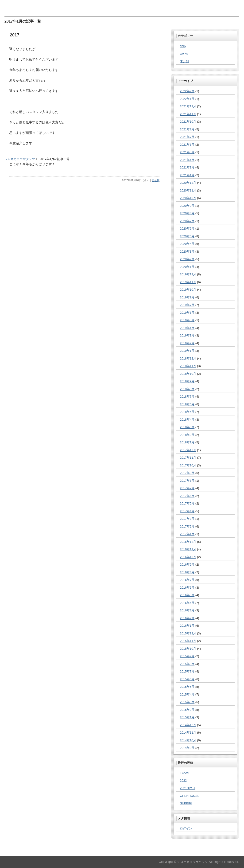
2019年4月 (187, 328)
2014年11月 (188, 733)
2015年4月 (187, 694)
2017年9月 (187, 473)
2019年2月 (187, 343)
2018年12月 (188, 358)
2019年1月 (187, 351)
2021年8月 (187, 129)
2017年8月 (187, 481)
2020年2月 (187, 259)
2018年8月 (187, 389)
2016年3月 (187, 610)
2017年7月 (187, 488)
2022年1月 (187, 99)
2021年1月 (187, 175)
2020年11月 (188, 190)
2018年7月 (187, 397)
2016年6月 (187, 588)
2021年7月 (187, 137)
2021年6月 (187, 145)
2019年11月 (188, 282)
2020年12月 (188, 183)
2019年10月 (188, 290)
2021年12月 (188, 106)
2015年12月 (188, 633)
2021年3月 (187, 167)
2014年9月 (187, 748)
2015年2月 (187, 710)
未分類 (156, 180)
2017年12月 (188, 450)
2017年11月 (188, 458)
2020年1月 (187, 267)
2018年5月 (187, 412)
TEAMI (185, 773)
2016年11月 (188, 549)
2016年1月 (187, 626)
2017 (15, 35)
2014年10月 (188, 740)
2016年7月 (187, 580)
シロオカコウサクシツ (20, 159)
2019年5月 (187, 320)
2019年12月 (188, 274)
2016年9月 (187, 565)
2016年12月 (188, 542)
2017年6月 (187, 496)
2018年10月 (188, 374)
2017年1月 (187, 534)
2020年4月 (187, 244)
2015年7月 (187, 671)
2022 (183, 780)
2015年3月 (187, 702)
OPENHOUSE (190, 796)
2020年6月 (187, 229)
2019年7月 (187, 305)
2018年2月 (187, 435)
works (184, 53)
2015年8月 (187, 664)
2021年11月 (188, 114)
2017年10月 (188, 465)
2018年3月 (187, 427)
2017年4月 (187, 511)
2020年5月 (187, 236)
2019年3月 (187, 335)
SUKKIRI (186, 803)
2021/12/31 (188, 788)
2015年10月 (188, 649)
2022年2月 (187, 91)
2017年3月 (187, 519)
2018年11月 (188, 366)
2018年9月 (187, 381)
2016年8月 (187, 572)
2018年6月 (187, 404)
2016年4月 (187, 603)
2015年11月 (188, 641)
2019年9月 (187, 297)
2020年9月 (187, 206)
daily (183, 46)
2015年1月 (187, 717)
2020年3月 (187, 252)
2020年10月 (188, 198)
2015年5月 (187, 687)
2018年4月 (187, 420)
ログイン (186, 828)
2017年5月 (187, 503)
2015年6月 (187, 679)
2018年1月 (187, 442)
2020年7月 (187, 221)
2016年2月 (187, 618)
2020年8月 (187, 213)
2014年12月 (188, 725)
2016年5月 (187, 595)
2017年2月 (187, 526)
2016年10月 (188, 557)
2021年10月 (188, 122)
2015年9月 (187, 656)
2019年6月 (187, 313)
